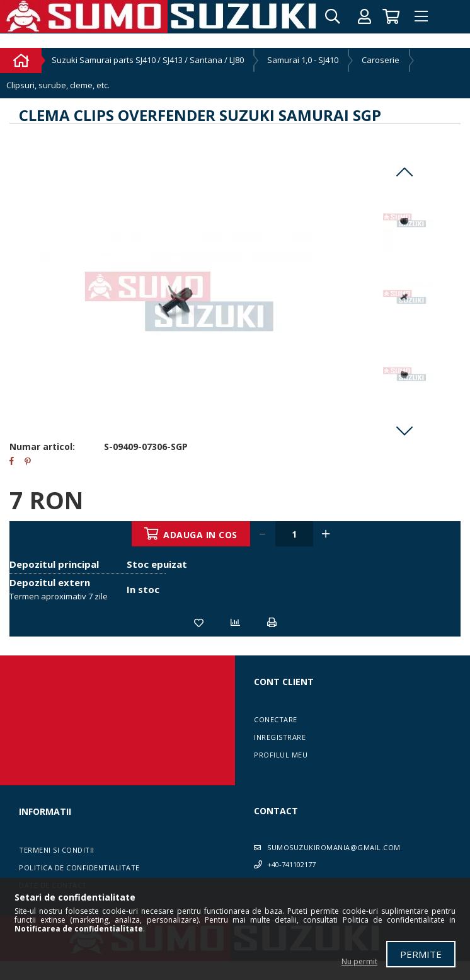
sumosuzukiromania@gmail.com (334, 847)
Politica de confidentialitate (79, 868)
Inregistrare (280, 737)
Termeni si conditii (57, 850)
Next (404, 430)
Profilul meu (281, 755)
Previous (404, 172)
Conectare (276, 719)
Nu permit (359, 961)
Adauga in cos (201, 535)
